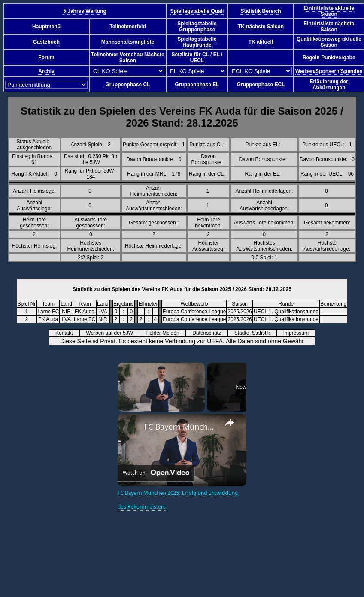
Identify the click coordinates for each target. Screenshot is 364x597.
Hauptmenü (46, 27)
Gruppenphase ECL (261, 85)
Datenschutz (209, 333)
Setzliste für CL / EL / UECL (197, 58)
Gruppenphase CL (127, 85)
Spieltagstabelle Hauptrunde (197, 42)
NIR (66, 312)
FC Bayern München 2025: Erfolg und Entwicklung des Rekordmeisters (181, 427)
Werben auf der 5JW (112, 333)
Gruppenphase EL (197, 85)
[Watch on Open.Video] (156, 473)
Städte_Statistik (255, 333)
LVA (103, 312)
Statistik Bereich (261, 11)
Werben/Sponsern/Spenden (329, 71)
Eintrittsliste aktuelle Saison (329, 11)
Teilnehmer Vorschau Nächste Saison (127, 58)
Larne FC (48, 312)
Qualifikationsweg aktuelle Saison (329, 42)
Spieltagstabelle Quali (197, 11)
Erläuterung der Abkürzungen (329, 85)
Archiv (46, 71)
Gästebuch (46, 42)
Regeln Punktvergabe (329, 58)
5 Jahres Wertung (85, 11)
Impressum (299, 333)
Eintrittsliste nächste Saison (329, 27)
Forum (46, 58)
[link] (131, 427)
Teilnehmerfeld (127, 27)
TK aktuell (261, 42)
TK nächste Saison (261, 27)
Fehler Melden (166, 333)
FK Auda (85, 312)
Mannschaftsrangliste (128, 42)
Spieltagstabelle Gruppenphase (197, 27)
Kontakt (67, 333)
